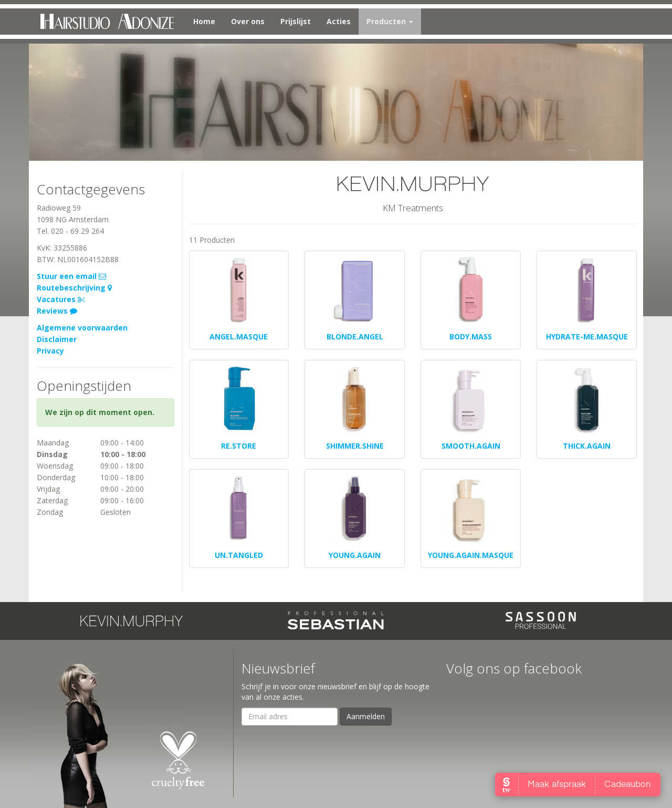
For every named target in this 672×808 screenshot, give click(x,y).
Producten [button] (390, 21)
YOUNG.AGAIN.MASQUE (471, 555)
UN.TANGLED (239, 555)
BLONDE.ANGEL (355, 336)
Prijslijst (296, 21)
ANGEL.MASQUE (239, 336)
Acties (339, 21)
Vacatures (61, 299)
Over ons (248, 21)
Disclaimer (57, 339)
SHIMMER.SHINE (355, 446)
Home (204, 21)
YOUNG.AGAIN (355, 555)
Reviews (57, 311)
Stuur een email (71, 276)
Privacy (50, 351)
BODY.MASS (471, 336)
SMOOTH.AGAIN (471, 446)
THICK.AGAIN (587, 446)
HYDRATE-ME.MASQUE (587, 336)
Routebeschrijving (74, 288)
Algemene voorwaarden (82, 328)
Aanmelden (366, 716)
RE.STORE (239, 446)
